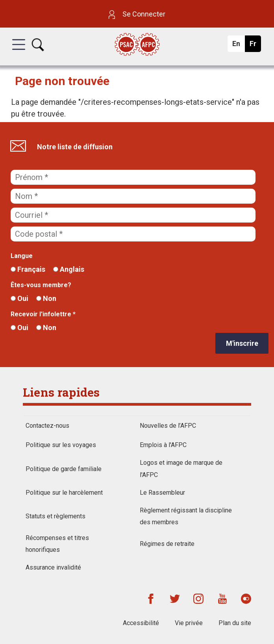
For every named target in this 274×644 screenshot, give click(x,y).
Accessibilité (141, 623)
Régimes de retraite (167, 544)
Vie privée (189, 623)
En (238, 46)
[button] (19, 52)
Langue (22, 256)
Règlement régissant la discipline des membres (186, 516)
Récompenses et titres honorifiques (57, 544)
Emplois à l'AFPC (163, 445)
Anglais (69, 269)
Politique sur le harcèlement (64, 493)
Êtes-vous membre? (41, 285)
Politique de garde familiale (64, 469)
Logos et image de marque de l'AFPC (181, 469)
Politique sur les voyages (61, 445)
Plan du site (235, 623)
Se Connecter (137, 14)
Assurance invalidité (53, 567)
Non (46, 298)
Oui (19, 298)
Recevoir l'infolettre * (43, 314)
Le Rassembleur (162, 493)
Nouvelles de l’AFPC (168, 426)
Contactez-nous (47, 426)
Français (28, 269)
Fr (255, 46)
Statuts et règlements (56, 516)
